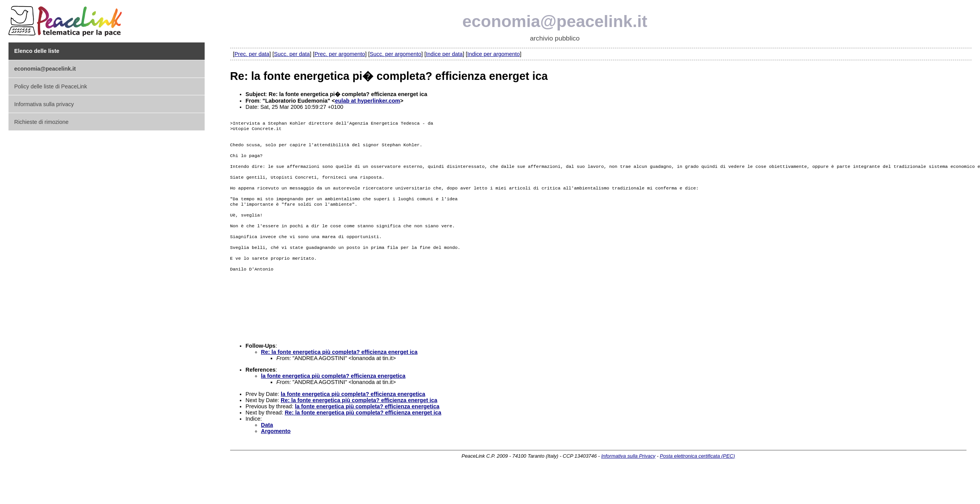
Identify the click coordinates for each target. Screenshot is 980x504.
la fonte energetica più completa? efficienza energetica (333, 408)
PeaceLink (66, 19)
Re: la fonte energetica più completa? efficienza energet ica (339, 384)
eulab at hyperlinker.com (367, 101)
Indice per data (444, 54)
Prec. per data (252, 54)
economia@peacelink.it (555, 21)
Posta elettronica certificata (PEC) (697, 488)
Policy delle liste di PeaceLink (51, 86)
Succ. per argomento (395, 54)
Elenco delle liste (37, 51)
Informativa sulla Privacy (628, 488)
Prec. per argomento (340, 54)
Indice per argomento (493, 54)
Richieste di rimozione (42, 122)
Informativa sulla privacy (44, 104)
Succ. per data (292, 54)
